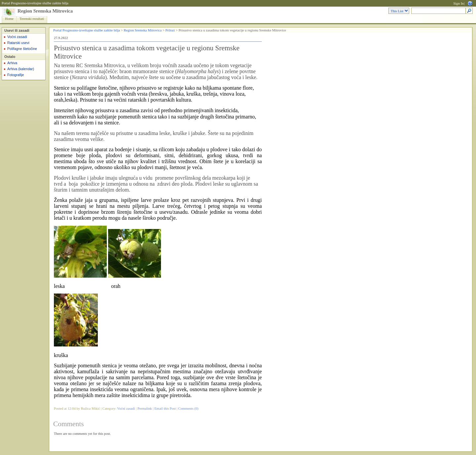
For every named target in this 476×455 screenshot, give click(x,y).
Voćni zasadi (17, 37)
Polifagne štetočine (22, 49)
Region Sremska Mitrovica (45, 11)
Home (9, 19)
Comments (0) (188, 409)
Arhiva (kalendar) (21, 69)
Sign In (458, 3)
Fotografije (16, 75)
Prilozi (170, 30)
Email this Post (165, 409)
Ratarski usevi (18, 43)
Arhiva (12, 63)
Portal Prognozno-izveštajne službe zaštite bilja (35, 3)
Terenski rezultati (32, 19)
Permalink (145, 409)
